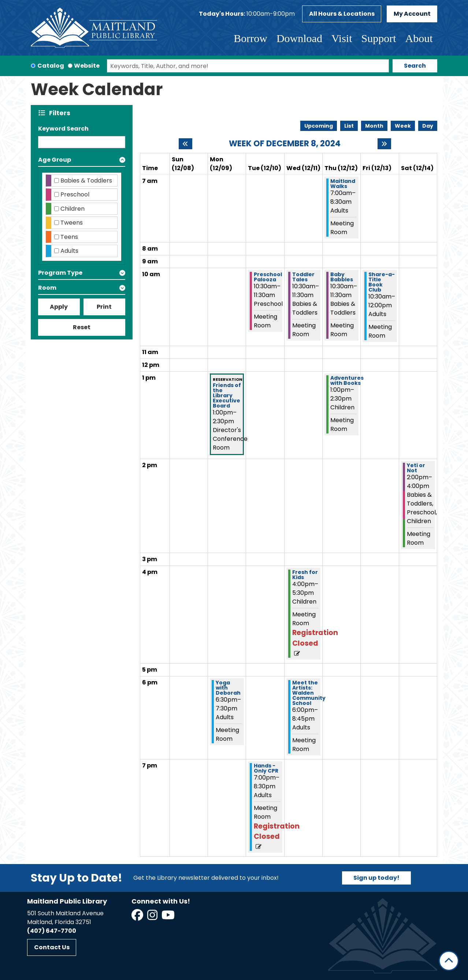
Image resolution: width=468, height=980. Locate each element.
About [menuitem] (419, 38)
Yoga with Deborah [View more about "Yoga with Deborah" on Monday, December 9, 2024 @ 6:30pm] (228, 688)
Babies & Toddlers (86, 181)
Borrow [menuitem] (250, 38)
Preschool (75, 194)
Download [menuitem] (299, 38)
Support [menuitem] (378, 38)
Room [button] (47, 288)
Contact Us (52, 947)
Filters (61, 113)
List (349, 126)
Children (73, 209)
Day (428, 126)
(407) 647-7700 (52, 931)
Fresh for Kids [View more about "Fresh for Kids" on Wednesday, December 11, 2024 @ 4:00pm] (305, 575)
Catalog (51, 66)
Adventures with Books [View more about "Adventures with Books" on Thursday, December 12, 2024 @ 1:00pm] (347, 380)
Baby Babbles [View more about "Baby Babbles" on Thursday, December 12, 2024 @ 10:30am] (342, 277)
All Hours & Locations (342, 14)
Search (415, 66)
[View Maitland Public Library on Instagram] (153, 917)
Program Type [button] (60, 273)
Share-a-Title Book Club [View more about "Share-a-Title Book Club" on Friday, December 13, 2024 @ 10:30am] (382, 282)
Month (374, 126)
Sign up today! (376, 878)
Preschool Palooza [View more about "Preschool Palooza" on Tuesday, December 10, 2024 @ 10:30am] (268, 277)
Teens (69, 237)
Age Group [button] (55, 160)
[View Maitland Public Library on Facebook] (138, 917)
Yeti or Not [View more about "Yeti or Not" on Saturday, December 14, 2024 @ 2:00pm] (416, 468)
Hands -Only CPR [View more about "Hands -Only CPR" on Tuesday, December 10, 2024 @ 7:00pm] (266, 768)
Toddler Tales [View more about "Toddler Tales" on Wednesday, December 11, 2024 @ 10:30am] (303, 277)
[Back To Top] (449, 961)
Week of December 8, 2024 (285, 144)
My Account (412, 14)
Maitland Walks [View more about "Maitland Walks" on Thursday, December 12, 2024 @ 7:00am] (343, 184)
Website (87, 66)
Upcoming (319, 126)
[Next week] (384, 144)
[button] (247, 14)
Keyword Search (63, 129)
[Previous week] (185, 144)
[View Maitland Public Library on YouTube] (169, 917)
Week (403, 126)
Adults (69, 251)
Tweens (72, 223)
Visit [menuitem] (342, 38)
